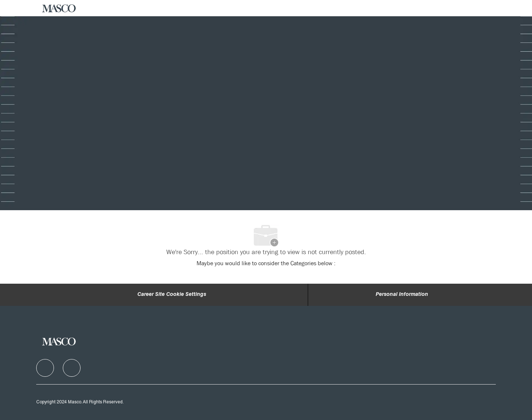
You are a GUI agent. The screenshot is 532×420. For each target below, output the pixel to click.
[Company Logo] (59, 8)
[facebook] (45, 368)
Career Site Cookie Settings (172, 295)
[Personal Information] (402, 295)
